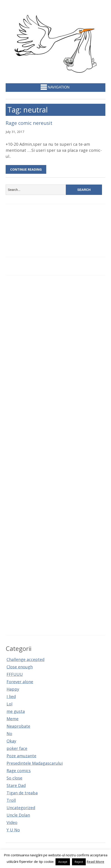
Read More (95, 861)
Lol (9, 704)
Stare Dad (16, 785)
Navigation (55, 87)
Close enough (20, 667)
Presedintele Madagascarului (35, 763)
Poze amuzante (21, 756)
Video (12, 822)
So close (14, 778)
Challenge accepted (25, 659)
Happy (13, 689)
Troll (11, 800)
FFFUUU (15, 674)
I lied (11, 696)
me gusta (16, 711)
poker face (17, 748)
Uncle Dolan (18, 815)
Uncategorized (21, 808)
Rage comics (19, 771)
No (9, 734)
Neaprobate (18, 726)
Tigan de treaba (22, 793)
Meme (13, 719)
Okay (11, 741)
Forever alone (20, 682)
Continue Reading (26, 169)
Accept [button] (63, 862)
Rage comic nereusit (29, 123)
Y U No (13, 830)
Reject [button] (79, 862)
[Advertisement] (56, 455)
